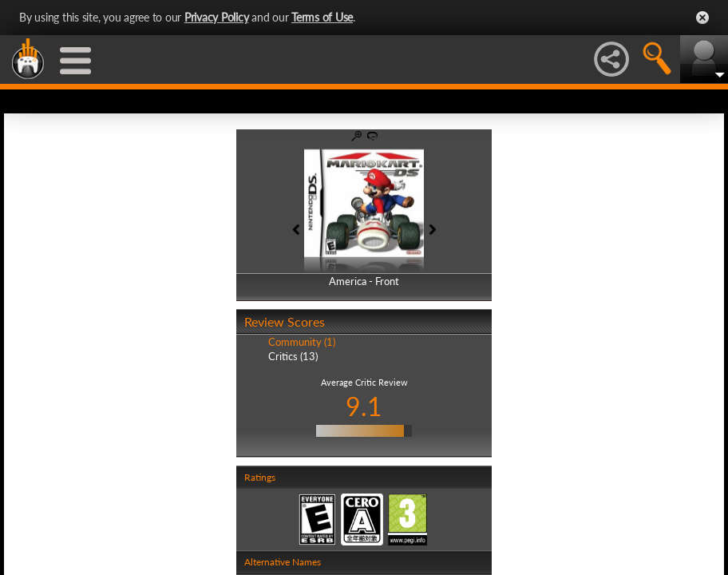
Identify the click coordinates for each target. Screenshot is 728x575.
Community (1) (302, 342)
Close (702, 18)
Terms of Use (322, 17)
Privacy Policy (217, 17)
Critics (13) (293, 356)
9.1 (364, 406)
